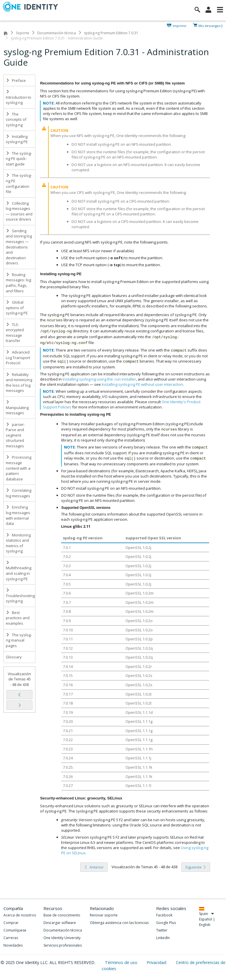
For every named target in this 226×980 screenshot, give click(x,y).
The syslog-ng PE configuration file (19, 183)
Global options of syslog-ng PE (17, 308)
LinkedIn (163, 938)
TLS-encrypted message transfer (15, 333)
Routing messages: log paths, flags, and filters (18, 283)
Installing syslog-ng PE (17, 139)
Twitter (162, 930)
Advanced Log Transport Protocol (18, 357)
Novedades (13, 945)
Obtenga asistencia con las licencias (119, 923)
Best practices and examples (18, 618)
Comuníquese (15, 930)
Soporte (23, 33)
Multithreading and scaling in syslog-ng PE (19, 571)
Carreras (11, 938)
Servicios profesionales (63, 945)
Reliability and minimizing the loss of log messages (19, 383)
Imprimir (180, 25)
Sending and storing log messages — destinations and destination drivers (19, 247)
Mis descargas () (210, 25)
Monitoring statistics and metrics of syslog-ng (18, 543)
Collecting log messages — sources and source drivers (19, 211)
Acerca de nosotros (20, 915)
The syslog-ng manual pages (19, 640)
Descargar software (60, 923)
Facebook (164, 915)
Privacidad (157, 962)
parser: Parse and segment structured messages (15, 435)
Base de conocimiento (62, 915)
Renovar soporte (104, 915)
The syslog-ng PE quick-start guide (19, 159)
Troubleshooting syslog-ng (20, 596)
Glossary (14, 657)
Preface (16, 80)
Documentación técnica (57, 33)
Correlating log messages (19, 493)
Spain (207, 914)
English (205, 925)
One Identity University (62, 938)
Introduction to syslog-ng (19, 97)
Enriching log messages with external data (18, 515)
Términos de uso (122, 962)
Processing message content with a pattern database (19, 468)
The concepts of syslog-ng (16, 119)
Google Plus (166, 923)
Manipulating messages (17, 408)
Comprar (11, 923)
